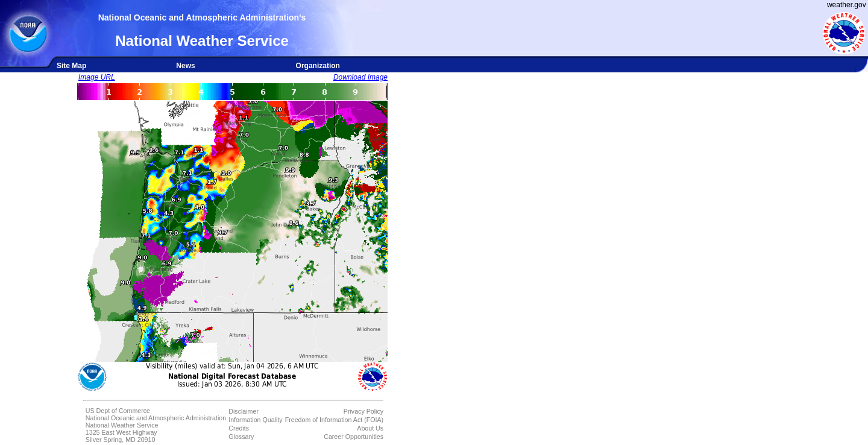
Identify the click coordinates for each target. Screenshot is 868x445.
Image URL (97, 77)
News (185, 66)
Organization (318, 66)
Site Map (71, 66)
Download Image (360, 77)
